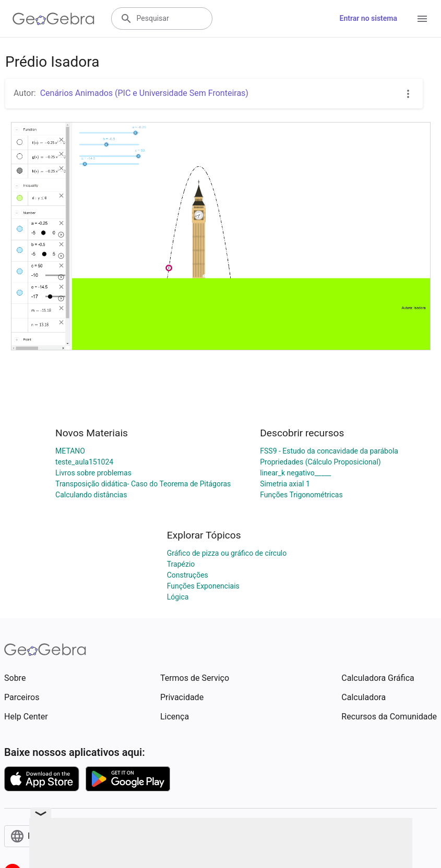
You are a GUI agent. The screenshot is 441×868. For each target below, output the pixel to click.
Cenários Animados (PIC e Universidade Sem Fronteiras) (144, 93)
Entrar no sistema (368, 18)
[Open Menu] (422, 19)
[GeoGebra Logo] (53, 19)
